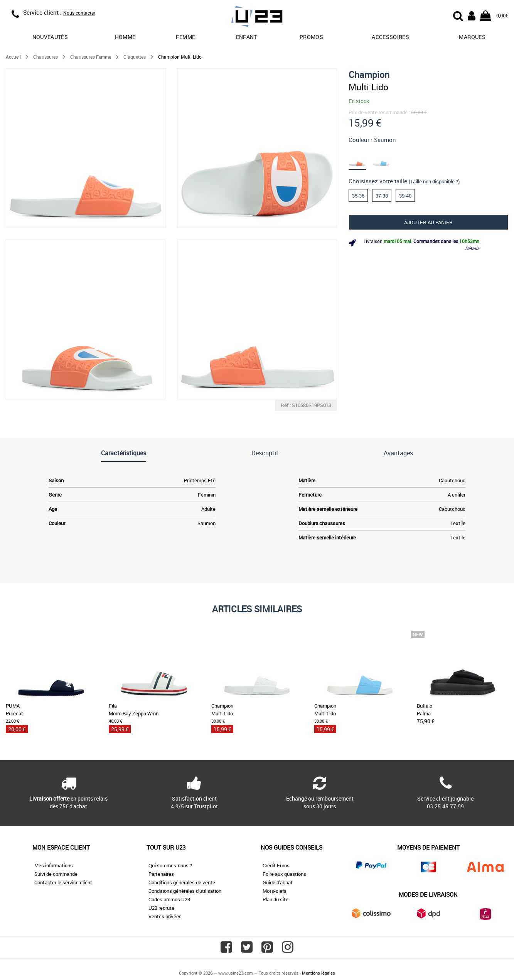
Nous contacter (79, 13)
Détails (472, 248)
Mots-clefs (275, 891)
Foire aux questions (284, 874)
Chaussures (46, 57)
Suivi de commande (56, 874)
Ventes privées (165, 916)
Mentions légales (319, 973)
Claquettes (135, 57)
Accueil (13, 57)
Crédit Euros (276, 865)
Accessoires (390, 37)
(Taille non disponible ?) (434, 181)
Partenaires (161, 874)
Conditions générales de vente (182, 882)
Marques (472, 37)
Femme (185, 37)
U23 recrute (161, 908)
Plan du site (276, 899)
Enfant (247, 37)
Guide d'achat (278, 882)
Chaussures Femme (91, 57)
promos (311, 37)
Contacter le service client (63, 882)
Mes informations (54, 865)
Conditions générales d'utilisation (185, 891)
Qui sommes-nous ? (170, 865)
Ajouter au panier (428, 222)
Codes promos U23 (169, 899)
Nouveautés (50, 37)
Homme (125, 37)
